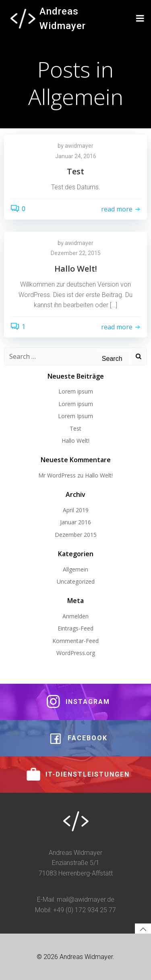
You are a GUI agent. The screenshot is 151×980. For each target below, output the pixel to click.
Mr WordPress (57, 475)
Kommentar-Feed (75, 641)
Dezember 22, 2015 (76, 253)
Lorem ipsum (76, 391)
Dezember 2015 (76, 535)
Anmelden (75, 616)
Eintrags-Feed (75, 628)
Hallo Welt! (75, 441)
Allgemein (75, 569)
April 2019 (76, 510)
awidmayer (79, 146)
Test (75, 428)
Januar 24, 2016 (76, 156)
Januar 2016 (75, 522)
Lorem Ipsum (75, 416)
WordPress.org (76, 653)
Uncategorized (76, 581)
